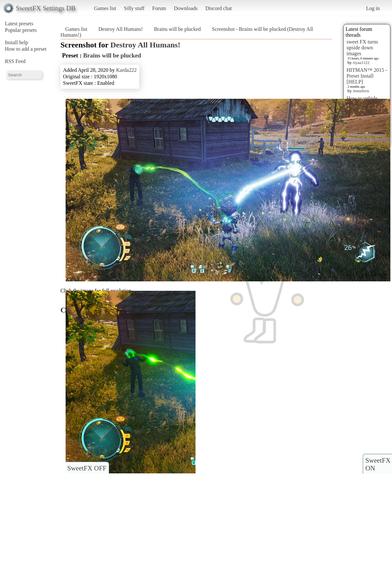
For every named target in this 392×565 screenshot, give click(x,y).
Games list (105, 8)
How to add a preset (26, 49)
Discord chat (218, 8)
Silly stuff (134, 8)
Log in (373, 8)
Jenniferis (361, 91)
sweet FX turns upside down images (362, 48)
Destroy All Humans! (121, 29)
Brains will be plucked (177, 29)
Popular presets (21, 30)
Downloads (186, 8)
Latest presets (19, 24)
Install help (17, 42)
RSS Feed (15, 61)
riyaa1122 (361, 63)
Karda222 (126, 70)
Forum (159, 8)
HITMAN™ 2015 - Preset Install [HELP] (367, 76)
